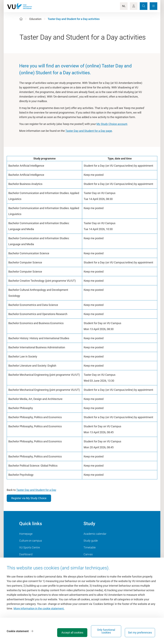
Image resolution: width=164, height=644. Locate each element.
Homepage (26, 534)
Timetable (90, 547)
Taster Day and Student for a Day (36, 490)
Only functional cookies (106, 631)
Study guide (91, 541)
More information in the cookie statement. (39, 608)
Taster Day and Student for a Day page (89, 131)
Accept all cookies (72, 633)
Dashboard (26, 554)
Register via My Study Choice (29, 498)
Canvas (88, 554)
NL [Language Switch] (124, 6)
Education (35, 19)
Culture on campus (31, 541)
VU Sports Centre (29, 547)
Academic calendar (95, 534)
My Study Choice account (112, 124)
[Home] (21, 19)
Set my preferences (140, 633)
